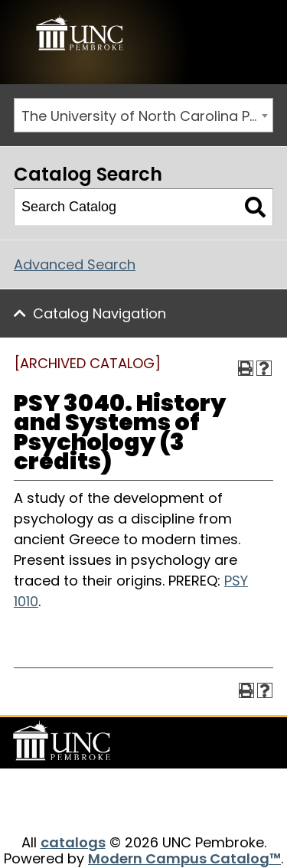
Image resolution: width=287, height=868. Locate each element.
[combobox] (143, 115)
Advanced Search (75, 264)
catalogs (73, 842)
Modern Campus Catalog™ (184, 858)
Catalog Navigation (99, 313)
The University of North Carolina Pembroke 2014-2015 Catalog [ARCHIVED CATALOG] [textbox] (147, 116)
